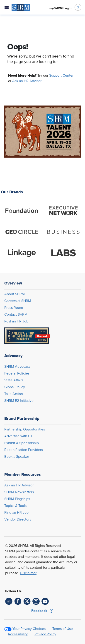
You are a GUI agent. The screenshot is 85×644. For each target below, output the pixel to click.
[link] (9, 601)
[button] (42, 611)
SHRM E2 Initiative (19, 401)
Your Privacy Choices (29, 629)
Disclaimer (28, 573)
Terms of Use (63, 629)
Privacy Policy (45, 634)
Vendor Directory (18, 519)
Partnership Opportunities (25, 429)
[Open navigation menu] (7, 7)
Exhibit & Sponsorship (22, 443)
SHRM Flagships (17, 499)
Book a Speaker (17, 457)
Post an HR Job (16, 321)
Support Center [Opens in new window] (61, 75)
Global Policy (15, 387)
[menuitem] (21, 7)
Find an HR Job (16, 513)
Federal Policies (17, 373)
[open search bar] (78, 7)
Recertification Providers (24, 450)
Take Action (14, 394)
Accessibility (18, 634)
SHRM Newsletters (19, 492)
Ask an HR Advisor (27, 81)
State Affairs (14, 380)
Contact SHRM (16, 314)
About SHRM (15, 294)
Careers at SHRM (18, 301)
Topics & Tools (15, 506)
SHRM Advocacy (17, 367)
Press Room (14, 308)
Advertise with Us (18, 436)
